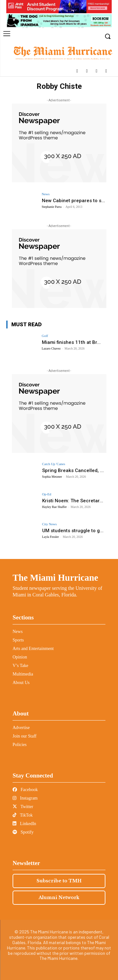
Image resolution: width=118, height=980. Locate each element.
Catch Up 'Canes (54, 464)
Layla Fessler (51, 537)
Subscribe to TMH (59, 881)
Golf (45, 336)
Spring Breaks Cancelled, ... (73, 470)
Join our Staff (25, 736)
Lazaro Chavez (51, 348)
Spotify (23, 832)
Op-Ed (47, 494)
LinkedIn (24, 824)
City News (50, 524)
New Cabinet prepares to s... (73, 201)
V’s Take (20, 666)
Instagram (25, 798)
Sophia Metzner (52, 477)
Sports (18, 640)
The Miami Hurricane (55, 578)
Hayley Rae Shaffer (55, 507)
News (46, 194)
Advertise (21, 728)
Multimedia (23, 674)
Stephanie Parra (52, 207)
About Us (21, 683)
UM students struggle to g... (73, 531)
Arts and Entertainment (33, 649)
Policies (20, 745)
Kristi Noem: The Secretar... (73, 501)
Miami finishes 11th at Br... (71, 342)
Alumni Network (59, 897)
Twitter (23, 807)
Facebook (25, 790)
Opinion (20, 657)
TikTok (23, 815)
